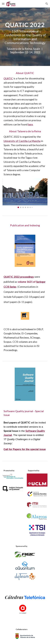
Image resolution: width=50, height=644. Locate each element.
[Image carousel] (25, 193)
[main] (25, 37)
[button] (3, 4)
